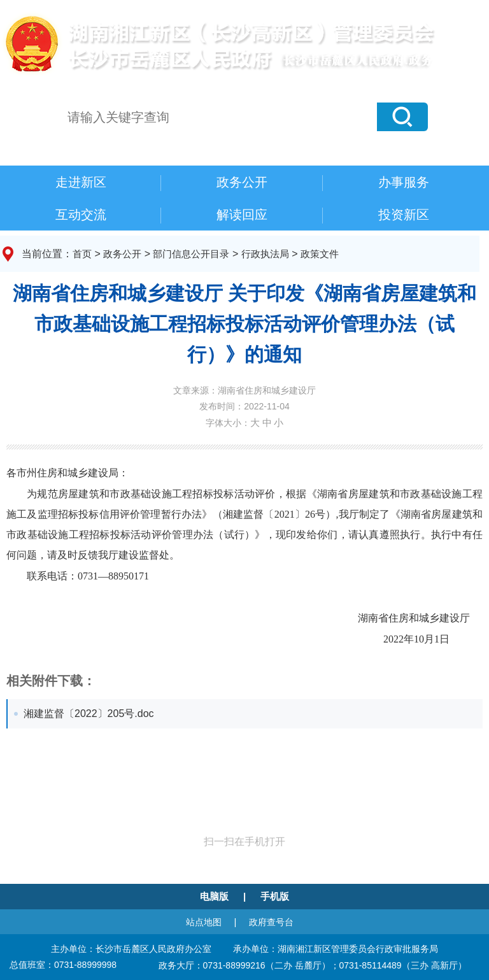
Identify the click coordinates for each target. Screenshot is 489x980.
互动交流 (81, 215)
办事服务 (404, 182)
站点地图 (204, 922)
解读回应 (242, 215)
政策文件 (320, 254)
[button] (402, 117)
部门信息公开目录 (191, 254)
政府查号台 (271, 922)
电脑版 (214, 896)
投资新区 (404, 215)
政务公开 (242, 182)
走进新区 (81, 182)
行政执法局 (265, 254)
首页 (82, 254)
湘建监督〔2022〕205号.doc (89, 714)
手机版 (275, 896)
